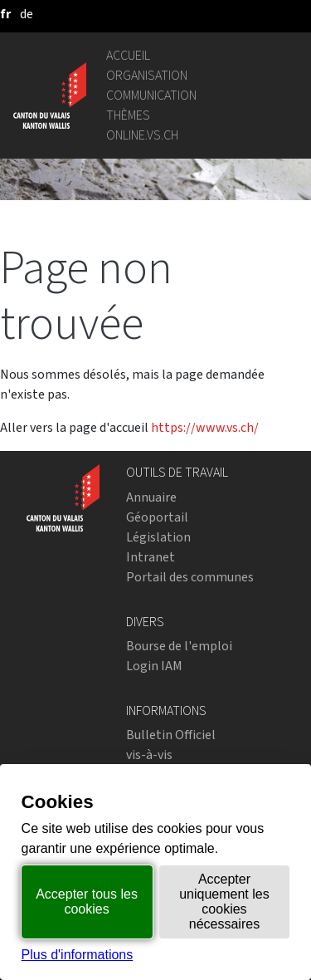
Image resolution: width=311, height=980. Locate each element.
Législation (158, 537)
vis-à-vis (149, 755)
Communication (151, 95)
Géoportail (157, 517)
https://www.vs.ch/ (205, 427)
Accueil (128, 55)
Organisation (147, 75)
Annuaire (151, 497)
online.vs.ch (142, 135)
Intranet (151, 557)
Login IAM (154, 666)
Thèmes (128, 115)
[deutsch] (27, 14)
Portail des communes (190, 577)
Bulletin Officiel (171, 735)
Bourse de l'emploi (179, 646)
